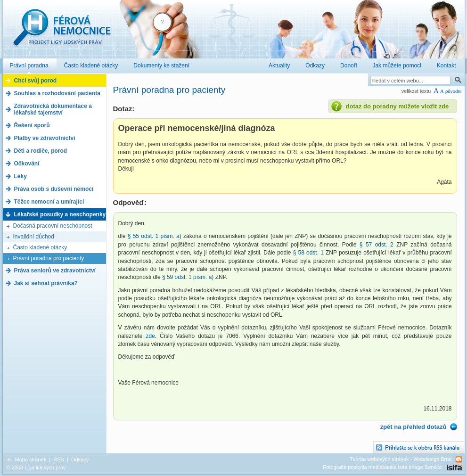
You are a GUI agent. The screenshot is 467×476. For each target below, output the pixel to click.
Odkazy (80, 460)
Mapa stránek (31, 460)
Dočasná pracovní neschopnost (53, 226)
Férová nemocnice (62, 32)
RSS (59, 460)
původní (454, 91)
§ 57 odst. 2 (377, 245)
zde (150, 336)
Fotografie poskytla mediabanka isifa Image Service (383, 467)
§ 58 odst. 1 (308, 253)
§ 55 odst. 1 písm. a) (155, 236)
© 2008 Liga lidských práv (36, 468)
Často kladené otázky (40, 247)
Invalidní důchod (34, 237)
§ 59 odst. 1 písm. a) (189, 277)
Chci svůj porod (36, 81)
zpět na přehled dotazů (414, 427)
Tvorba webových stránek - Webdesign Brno (401, 459)
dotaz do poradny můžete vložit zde (397, 106)
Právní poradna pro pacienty (49, 258)
